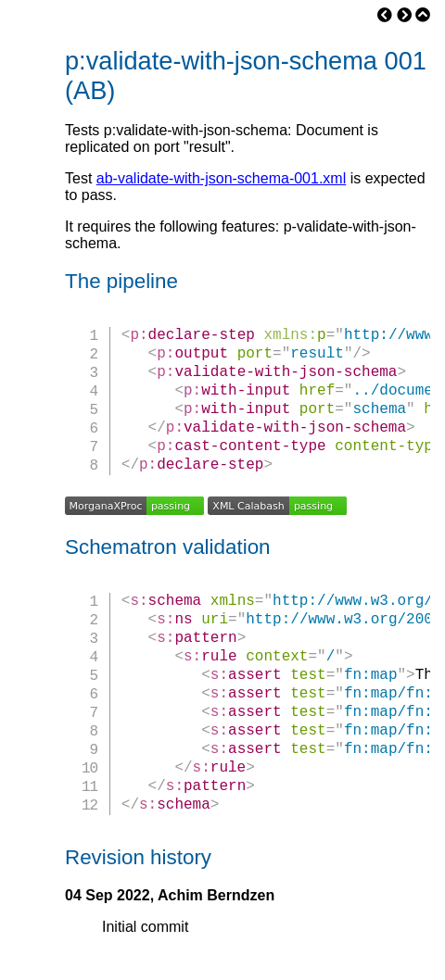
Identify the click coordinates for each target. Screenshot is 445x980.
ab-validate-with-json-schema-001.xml (221, 178)
